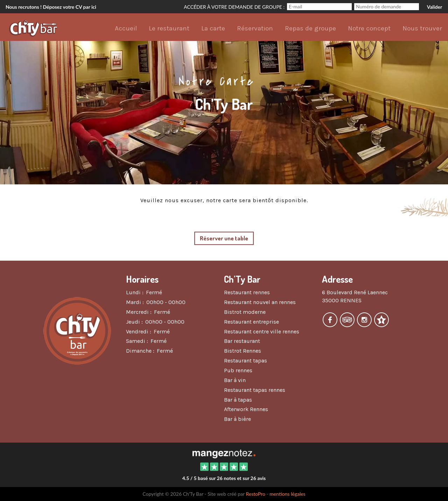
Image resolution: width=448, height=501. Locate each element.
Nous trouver (422, 28)
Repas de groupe (310, 28)
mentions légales (287, 494)
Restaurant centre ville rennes (262, 331)
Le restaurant (169, 28)
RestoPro (255, 494)
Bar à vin (235, 380)
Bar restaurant (242, 341)
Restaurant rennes (247, 292)
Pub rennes (238, 370)
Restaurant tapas (246, 361)
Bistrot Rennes (243, 351)
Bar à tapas (238, 400)
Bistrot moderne (245, 312)
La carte (213, 28)
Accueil (126, 28)
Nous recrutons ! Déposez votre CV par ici (51, 7)
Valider (435, 7)
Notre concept (369, 28)
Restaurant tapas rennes (255, 390)
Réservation (255, 28)
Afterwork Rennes (246, 409)
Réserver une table (224, 238)
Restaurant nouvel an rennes (260, 302)
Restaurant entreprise (251, 322)
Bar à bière (237, 419)
